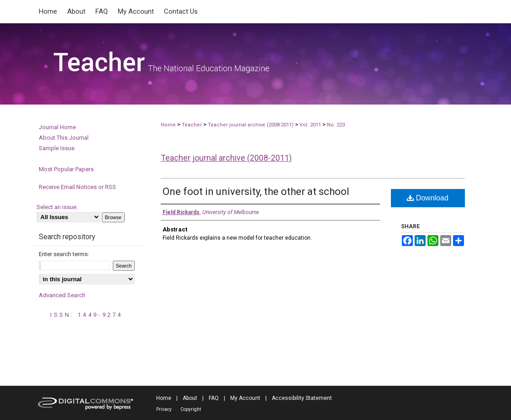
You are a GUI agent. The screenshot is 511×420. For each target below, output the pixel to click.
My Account (245, 398)
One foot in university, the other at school (256, 192)
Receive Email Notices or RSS (77, 187)
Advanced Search (62, 295)
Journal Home (57, 127)
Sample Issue (57, 148)
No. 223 (336, 125)
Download (428, 198)
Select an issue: (57, 207)
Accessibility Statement (302, 398)
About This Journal (64, 138)
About (190, 398)
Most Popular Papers (66, 169)
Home (168, 125)
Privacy (164, 409)
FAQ (214, 398)
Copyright (191, 409)
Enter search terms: (64, 254)
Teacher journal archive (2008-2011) (251, 125)
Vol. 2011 (311, 125)
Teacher (192, 125)
